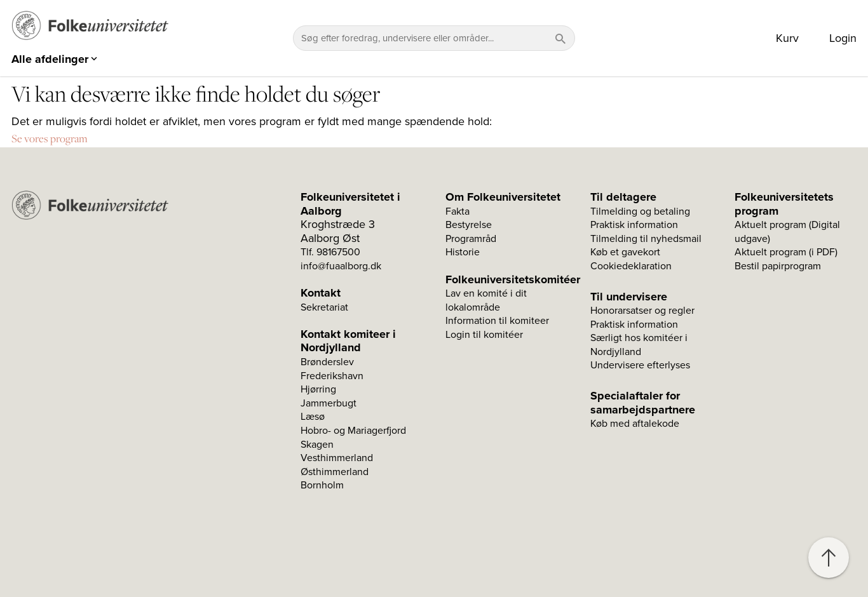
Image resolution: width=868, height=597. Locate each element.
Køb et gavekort (625, 252)
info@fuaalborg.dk (341, 266)
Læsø (313, 417)
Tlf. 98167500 (330, 252)
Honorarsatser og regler (642, 311)
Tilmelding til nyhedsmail (646, 239)
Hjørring (318, 389)
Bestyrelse (469, 225)
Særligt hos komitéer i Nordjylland (639, 345)
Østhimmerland (335, 472)
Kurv (787, 38)
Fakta (458, 211)
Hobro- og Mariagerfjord (353, 431)
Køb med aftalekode (635, 424)
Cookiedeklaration (631, 266)
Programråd (471, 239)
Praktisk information (634, 225)
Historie (463, 252)
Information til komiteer (497, 321)
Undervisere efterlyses (640, 365)
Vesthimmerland (337, 458)
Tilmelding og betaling (640, 211)
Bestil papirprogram (778, 266)
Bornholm (322, 485)
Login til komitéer (484, 335)
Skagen (317, 445)
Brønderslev (327, 362)
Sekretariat (324, 307)
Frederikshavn (332, 376)
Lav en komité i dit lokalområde (486, 300)
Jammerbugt (329, 403)
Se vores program (50, 138)
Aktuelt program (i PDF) (786, 252)
